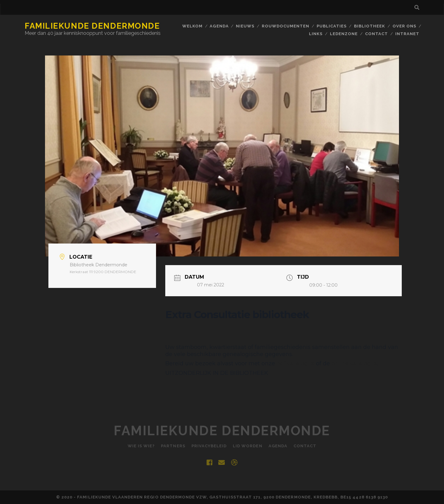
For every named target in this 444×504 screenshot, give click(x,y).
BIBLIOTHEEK (370, 26)
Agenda (219, 26)
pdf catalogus (296, 363)
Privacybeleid (209, 446)
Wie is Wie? (141, 446)
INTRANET (407, 34)
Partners (173, 446)
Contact (376, 34)
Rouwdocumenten (286, 26)
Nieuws (245, 26)
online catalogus (354, 363)
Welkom (192, 26)
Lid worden (247, 446)
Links (316, 34)
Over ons (404, 26)
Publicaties (332, 26)
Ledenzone (344, 34)
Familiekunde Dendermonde (92, 26)
